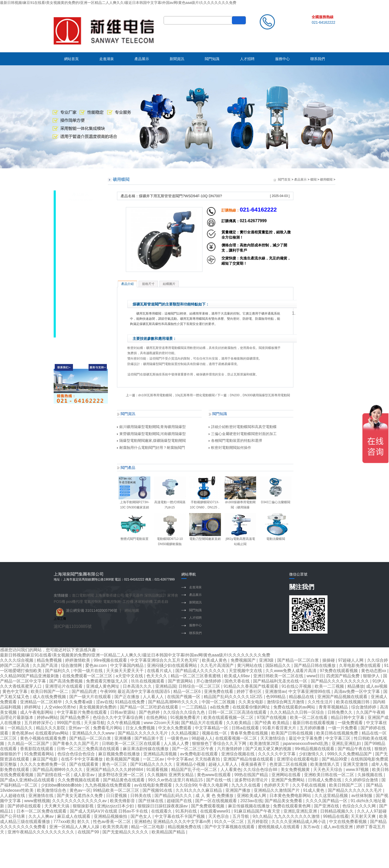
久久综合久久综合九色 (184, 712)
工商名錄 (161, 602)
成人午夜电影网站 (37, 712)
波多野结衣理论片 (252, 780)
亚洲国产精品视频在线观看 (343, 697)
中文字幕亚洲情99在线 (310, 691)
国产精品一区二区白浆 (299, 660)
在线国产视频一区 (184, 697)
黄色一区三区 (115, 764)
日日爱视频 (117, 796)
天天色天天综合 (328, 770)
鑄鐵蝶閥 (78, 284)
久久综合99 (186, 785)
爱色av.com (97, 665)
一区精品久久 (21, 728)
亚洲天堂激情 (356, 764)
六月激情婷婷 (230, 749)
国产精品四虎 (85, 691)
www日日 (315, 676)
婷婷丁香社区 (250, 691)
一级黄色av (178, 738)
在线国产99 (89, 832)
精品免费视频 (50, 660)
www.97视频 (358, 770)
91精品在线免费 (131, 702)
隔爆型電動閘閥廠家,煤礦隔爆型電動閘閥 (152, 441)
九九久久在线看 (246, 785)
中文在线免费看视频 (348, 822)
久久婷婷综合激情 (362, 780)
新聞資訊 (177, 59)
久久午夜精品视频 (124, 723)
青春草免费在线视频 (250, 733)
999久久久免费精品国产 (350, 754)
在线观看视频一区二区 (237, 738)
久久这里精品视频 (332, 796)
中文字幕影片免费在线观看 (82, 712)
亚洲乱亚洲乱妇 (347, 743)
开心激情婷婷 (209, 681)
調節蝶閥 (78, 265)
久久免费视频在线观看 (79, 780)
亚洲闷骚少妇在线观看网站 (172, 665)
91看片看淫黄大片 (280, 728)
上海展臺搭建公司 (109, 595)
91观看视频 (158, 770)
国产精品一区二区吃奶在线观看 (150, 707)
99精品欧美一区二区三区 (117, 790)
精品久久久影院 (51, 728)
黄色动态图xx (374, 671)
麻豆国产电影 (46, 759)
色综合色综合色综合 (77, 754)
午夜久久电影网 (214, 785)
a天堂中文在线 (130, 676)
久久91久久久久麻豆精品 (199, 790)
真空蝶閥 (78, 302)
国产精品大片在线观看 (202, 723)
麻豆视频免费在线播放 (120, 754)
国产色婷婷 (150, 712)
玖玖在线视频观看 (148, 681)
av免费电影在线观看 (199, 754)
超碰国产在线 (180, 801)
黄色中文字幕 (15, 691)
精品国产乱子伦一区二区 (195, 770)
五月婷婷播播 (313, 728)
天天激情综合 (273, 738)
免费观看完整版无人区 (107, 681)
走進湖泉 (107, 59)
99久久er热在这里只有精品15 (176, 780)
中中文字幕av (180, 759)
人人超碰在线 (13, 796)
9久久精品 (262, 816)
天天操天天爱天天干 (125, 671)
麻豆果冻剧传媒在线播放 (146, 749)
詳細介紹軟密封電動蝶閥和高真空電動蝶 (243, 427)
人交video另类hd (61, 707)
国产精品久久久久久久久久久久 (341, 681)
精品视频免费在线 (185, 827)
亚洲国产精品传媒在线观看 (249, 759)
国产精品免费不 (75, 717)
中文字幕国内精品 (127, 665)
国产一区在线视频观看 (217, 801)
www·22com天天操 (161, 723)
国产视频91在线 (158, 790)
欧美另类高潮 (116, 827)
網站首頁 (71, 59)
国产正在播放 (127, 697)
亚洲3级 (267, 660)
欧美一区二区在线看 (309, 717)
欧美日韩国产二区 (346, 785)
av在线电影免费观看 (154, 785)
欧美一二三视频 (330, 686)
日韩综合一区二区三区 (200, 686)
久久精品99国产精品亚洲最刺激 (30, 676)
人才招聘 (247, 59)
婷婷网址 (33, 707)
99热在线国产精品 (252, 775)
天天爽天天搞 (57, 806)
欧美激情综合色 (52, 790)
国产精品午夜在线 (355, 749)
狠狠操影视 (84, 806)
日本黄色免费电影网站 (291, 796)
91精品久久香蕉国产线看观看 (251, 686)
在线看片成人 (160, 671)
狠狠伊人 (372, 676)
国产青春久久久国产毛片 (76, 743)
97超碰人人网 (351, 660)
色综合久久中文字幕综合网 (118, 717)
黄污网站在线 (250, 665)
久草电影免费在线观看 (360, 665)
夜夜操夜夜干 (254, 764)
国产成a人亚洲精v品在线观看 (28, 780)
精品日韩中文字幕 (348, 717)
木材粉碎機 (144, 602)
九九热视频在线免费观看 (108, 785)
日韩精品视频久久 (337, 811)
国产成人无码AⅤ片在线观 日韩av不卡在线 (109, 811)
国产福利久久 (58, 671)
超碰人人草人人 (224, 764)
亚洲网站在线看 (287, 775)
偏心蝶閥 (78, 238)
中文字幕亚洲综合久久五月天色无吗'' (165, 660)
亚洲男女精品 (182, 775)
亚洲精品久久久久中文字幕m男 (183, 822)
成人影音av (85, 775)
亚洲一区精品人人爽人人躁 (75, 827)
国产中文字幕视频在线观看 (230, 827)
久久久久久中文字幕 (277, 754)
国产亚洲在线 (327, 806)
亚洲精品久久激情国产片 (277, 790)
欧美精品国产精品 (169, 832)
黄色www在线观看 (215, 775)
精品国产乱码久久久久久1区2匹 (234, 697)
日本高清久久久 (138, 686)
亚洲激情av (276, 691)
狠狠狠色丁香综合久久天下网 (220, 743)
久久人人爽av (42, 816)
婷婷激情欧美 (78, 660)
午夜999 (108, 691)
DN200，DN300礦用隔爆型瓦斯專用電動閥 (260, 395)
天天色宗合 (219, 816)
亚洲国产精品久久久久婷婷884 (115, 770)
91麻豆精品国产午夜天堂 (257, 811)
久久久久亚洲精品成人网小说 (299, 822)
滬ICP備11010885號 (73, 626)
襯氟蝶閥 (78, 293)
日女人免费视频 (141, 728)
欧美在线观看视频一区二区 (229, 717)
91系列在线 (187, 811)
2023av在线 (252, 801)
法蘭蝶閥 (78, 275)
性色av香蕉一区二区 (112, 822)
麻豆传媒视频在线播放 (249, 806)
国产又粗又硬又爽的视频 (269, 749)
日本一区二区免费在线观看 (42, 811)
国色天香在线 (238, 681)
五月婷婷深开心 (39, 723)
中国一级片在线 (89, 671)
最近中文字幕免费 (306, 738)
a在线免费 (220, 707)
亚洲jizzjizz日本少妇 (116, 806)
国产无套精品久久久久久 (126, 832)
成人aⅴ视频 (377, 686)
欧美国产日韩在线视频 (293, 733)
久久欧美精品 (239, 723)
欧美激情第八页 (325, 764)
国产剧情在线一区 (54, 775)
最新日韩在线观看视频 (314, 723)
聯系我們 (318, 59)
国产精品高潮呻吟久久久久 (174, 702)
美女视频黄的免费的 (98, 707)
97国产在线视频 (272, 717)
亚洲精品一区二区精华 (41, 702)
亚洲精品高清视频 (160, 754)
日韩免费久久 (341, 712)
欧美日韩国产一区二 (50, 691)
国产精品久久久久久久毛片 (143, 733)
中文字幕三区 (338, 738)
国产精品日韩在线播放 (315, 665)
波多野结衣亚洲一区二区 (121, 775)
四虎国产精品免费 (343, 676)
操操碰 (329, 660)
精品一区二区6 (187, 691)
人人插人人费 (177, 743)
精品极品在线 (302, 697)
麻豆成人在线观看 (74, 816)
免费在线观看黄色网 (292, 806)
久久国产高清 (46, 665)
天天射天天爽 (364, 816)
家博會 (173, 595)
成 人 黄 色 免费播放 (215, 796)
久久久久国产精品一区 (327, 801)
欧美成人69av (237, 676)
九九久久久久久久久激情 (297, 816)
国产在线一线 (219, 780)
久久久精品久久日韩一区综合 (298, 712)
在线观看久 (162, 811)
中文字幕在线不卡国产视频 (180, 816)
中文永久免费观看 (175, 728)
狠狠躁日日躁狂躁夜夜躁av (163, 806)
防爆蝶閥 (78, 256)
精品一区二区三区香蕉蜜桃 (196, 676)
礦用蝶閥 (78, 220)
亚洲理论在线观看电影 (298, 759)
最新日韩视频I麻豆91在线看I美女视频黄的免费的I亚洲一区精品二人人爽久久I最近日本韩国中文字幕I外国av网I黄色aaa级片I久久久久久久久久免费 (118, 3)
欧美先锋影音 (123, 801)
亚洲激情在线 (41, 796)
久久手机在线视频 (310, 785)
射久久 (84, 822)
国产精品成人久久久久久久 (201, 671)
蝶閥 (313, 180)
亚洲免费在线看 (219, 691)
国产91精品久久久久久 (152, 764)
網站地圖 (132, 610)
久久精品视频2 (185, 733)
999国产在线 (69, 723)
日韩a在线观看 (246, 728)
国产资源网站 (181, 681)
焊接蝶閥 (78, 311)
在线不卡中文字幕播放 (82, 759)
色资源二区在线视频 (289, 764)
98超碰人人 (202, 738)
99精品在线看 (336, 816)
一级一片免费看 (343, 728)
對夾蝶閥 (78, 229)
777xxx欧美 (64, 822)
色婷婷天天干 (277, 785)
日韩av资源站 (123, 712)
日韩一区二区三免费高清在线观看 (89, 749)
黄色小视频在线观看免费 (44, 738)
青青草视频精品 (334, 707)
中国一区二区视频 (219, 702)
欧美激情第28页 (265, 743)
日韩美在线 (141, 796)
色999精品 (276, 697)
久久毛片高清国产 (218, 665)
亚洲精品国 (166, 686)
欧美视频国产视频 (123, 759)
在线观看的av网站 (53, 733)
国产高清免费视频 (66, 681)
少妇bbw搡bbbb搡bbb (62, 785)
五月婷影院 (258, 822)
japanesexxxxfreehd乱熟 (306, 743)
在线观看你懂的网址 (252, 707)
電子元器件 (134, 595)
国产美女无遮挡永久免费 (80, 796)
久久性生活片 (321, 702)
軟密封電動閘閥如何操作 (230, 448)
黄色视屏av (22, 733)
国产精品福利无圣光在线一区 (281, 681)
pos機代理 (75, 602)
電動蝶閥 (78, 211)
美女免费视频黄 (296, 770)
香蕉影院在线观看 (37, 749)
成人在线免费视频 (50, 697)
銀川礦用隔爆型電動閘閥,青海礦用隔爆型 (152, 427)
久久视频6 (157, 775)
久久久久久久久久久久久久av (80, 801)
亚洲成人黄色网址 (103, 686)
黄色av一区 (80, 790)
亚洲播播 (123, 738)
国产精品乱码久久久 (174, 796)
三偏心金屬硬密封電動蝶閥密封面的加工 (243, 434)
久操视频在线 (371, 775)
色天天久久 (157, 676)
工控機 (128, 602)
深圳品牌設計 (155, 595)
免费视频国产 (244, 660)
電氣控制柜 (93, 602)
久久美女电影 (251, 702)
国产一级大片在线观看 (91, 697)
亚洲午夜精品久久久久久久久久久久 (41, 832)
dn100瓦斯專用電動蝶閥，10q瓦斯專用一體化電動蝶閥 (177, 395)
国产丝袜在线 (151, 801)
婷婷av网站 (47, 717)
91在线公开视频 (297, 686)
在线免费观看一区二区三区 (88, 676)
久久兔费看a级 (79, 702)
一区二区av (154, 759)
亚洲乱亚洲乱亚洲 (301, 811)
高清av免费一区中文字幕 (358, 691)
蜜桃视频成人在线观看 (279, 827)
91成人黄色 (314, 790)
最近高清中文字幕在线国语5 (144, 691)
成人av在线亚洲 (339, 827)
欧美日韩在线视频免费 (338, 733)
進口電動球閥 (83, 595)
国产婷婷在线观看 (25, 806)
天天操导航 (94, 723)
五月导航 (241, 816)
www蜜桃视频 (37, 801)
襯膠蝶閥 (78, 247)
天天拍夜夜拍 (208, 759)
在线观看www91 (216, 811)
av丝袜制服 (362, 796)
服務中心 (282, 59)
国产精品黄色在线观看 (124, 780)
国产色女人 (141, 816)
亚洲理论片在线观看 (64, 686)
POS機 (59, 602)
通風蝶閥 (78, 320)
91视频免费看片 (186, 717)
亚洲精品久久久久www (94, 733)
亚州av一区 (80, 728)
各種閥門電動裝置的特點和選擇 (235, 441)
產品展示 (142, 59)
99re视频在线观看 (111, 660)
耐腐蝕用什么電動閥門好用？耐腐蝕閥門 (151, 448)
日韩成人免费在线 (325, 780)
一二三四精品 (195, 707)
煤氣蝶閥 (78, 329)
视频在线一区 (215, 733)
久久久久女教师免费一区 (44, 764)
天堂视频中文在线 (246, 671)
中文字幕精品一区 (212, 728)
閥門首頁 (284, 180)
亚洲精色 (143, 822)
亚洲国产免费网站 (288, 780)
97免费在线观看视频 (339, 671)
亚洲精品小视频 (191, 764)
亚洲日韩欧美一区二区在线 (279, 676)
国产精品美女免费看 (284, 801)
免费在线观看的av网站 (295, 707)
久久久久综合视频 (17, 660)
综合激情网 (72, 665)
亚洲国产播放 (238, 790)
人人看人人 (154, 697)
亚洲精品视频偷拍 (111, 816)
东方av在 (312, 827)
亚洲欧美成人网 (252, 796)
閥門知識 (212, 59)
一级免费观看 (351, 723)
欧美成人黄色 (215, 660)
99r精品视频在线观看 (315, 749)
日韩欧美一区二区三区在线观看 (132, 743)
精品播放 (356, 686)
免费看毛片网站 (108, 728)
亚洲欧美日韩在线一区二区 (330, 775)
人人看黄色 (231, 770)
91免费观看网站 (40, 754)
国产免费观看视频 (208, 806)
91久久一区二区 (230, 822)
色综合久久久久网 (360, 806)
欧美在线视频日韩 (353, 702)
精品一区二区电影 (148, 827)
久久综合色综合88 (261, 770)
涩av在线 (104, 702)
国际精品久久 (279, 665)
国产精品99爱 (335, 759)
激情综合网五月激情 (286, 702)
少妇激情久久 (312, 754)
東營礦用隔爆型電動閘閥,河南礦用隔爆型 (152, 434)
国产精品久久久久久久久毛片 (355, 790)
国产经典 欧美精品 (272, 723)
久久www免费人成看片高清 (291, 671)
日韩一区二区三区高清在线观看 (238, 712)
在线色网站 (157, 717)
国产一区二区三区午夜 (193, 749)
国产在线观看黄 (84, 764)
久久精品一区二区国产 (29, 743)
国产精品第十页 (150, 738)
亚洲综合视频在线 (238, 754)
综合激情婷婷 (364, 707)
